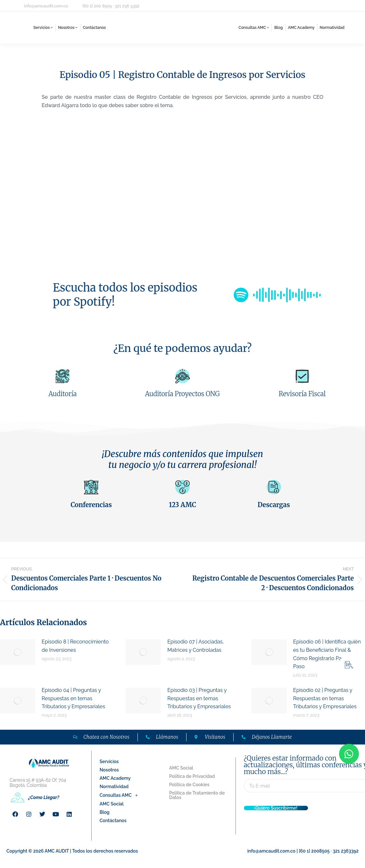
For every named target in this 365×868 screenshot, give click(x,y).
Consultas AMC (120, 795)
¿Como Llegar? (44, 797)
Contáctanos (113, 821)
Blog (105, 812)
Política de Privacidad (192, 776)
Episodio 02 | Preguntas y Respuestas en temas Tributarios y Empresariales (325, 698)
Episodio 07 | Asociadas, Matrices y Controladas (195, 646)
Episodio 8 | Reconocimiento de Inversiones (75, 646)
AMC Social (112, 804)
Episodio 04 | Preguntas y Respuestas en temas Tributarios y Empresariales (73, 698)
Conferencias (91, 505)
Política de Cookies (189, 785)
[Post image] (18, 652)
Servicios (109, 762)
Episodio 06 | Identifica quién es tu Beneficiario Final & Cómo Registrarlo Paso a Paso (327, 654)
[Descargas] (274, 487)
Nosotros (109, 770)
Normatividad (114, 787)
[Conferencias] (91, 487)
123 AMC (182, 505)
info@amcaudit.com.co (46, 6)
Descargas (274, 505)
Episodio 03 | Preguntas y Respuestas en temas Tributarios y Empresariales (199, 698)
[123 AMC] (182, 487)
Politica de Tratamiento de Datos (197, 795)
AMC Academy (115, 778)
